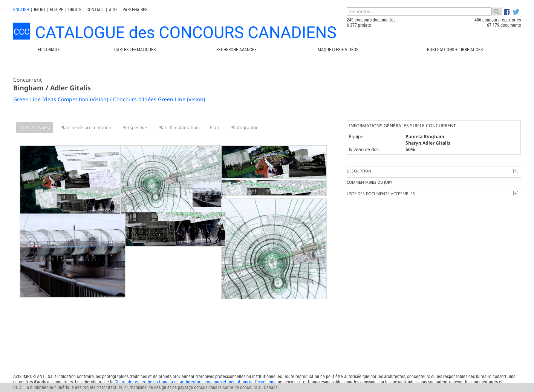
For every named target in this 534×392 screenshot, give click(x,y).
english (21, 10)
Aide (113, 10)
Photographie (244, 127)
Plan (214, 127)
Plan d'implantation (178, 127)
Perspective (135, 127)
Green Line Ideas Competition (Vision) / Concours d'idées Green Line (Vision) (109, 99)
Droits (75, 10)
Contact (95, 10)
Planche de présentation (86, 127)
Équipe (57, 10)
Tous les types (34, 127)
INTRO (39, 10)
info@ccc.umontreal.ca (35, 371)
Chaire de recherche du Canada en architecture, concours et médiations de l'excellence (196, 360)
